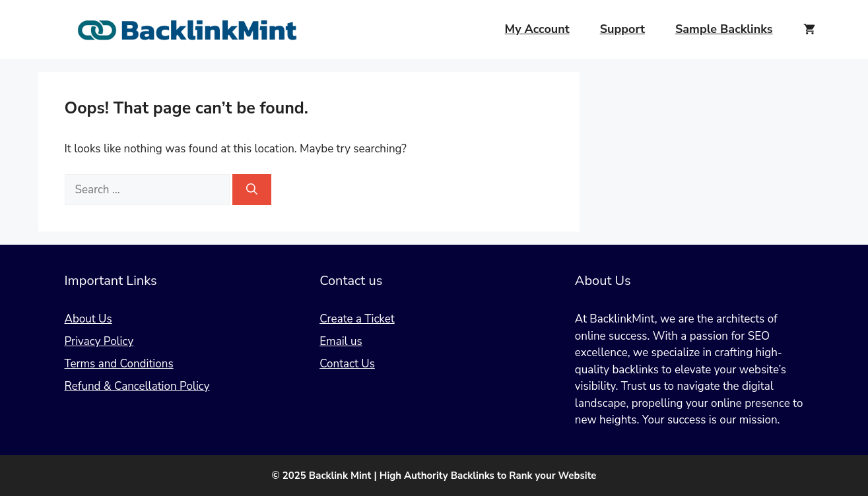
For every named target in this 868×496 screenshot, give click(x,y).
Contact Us (347, 364)
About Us (88, 319)
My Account (537, 29)
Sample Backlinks (724, 29)
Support (622, 29)
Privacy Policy (99, 341)
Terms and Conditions (119, 364)
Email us (341, 341)
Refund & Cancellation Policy (137, 386)
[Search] (252, 190)
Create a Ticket (357, 319)
